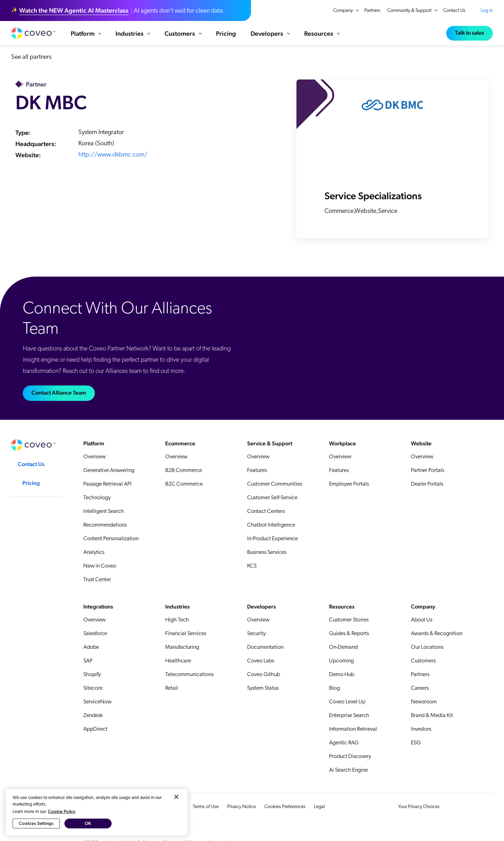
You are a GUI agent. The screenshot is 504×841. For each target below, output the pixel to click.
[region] (97, 812)
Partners (372, 11)
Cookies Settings (36, 823)
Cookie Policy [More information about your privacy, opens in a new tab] (62, 811)
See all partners (31, 65)
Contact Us (454, 11)
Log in (487, 11)
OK (88, 823)
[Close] (176, 797)
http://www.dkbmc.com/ (113, 162)
